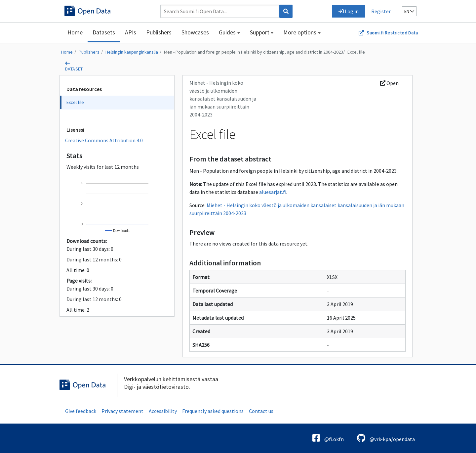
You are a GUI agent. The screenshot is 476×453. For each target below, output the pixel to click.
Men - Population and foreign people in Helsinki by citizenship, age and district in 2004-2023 (254, 52)
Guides (227, 32)
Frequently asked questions (213, 411)
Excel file (356, 52)
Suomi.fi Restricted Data (392, 33)
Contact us (261, 411)
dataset (74, 69)
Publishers (159, 32)
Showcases (195, 32)
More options (300, 32)
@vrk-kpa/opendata (386, 438)
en (409, 11)
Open (389, 83)
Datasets (104, 32)
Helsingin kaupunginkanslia (132, 52)
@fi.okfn (328, 438)
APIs (131, 32)
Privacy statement (122, 411)
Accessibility (163, 411)
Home (75, 32)
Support (260, 32)
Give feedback (81, 411)
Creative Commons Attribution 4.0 (104, 140)
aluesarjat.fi (273, 192)
